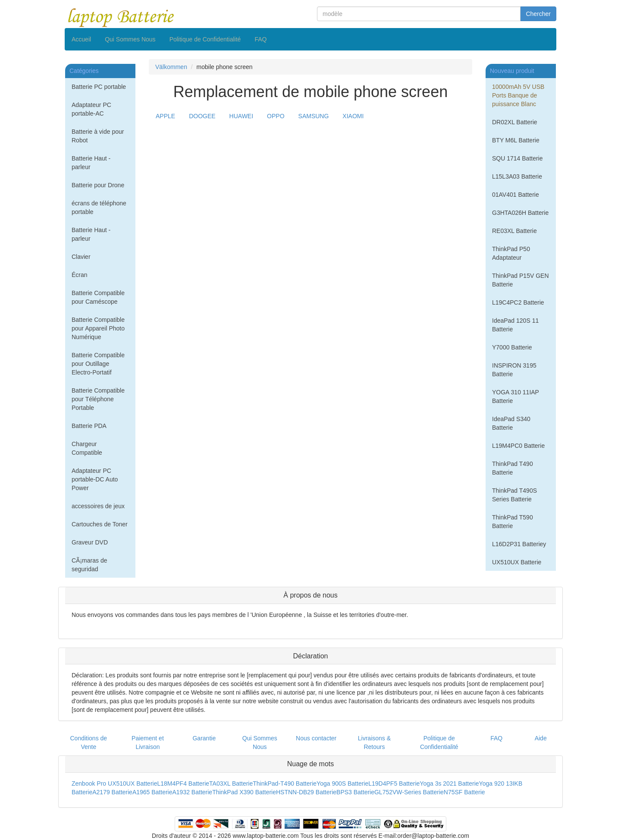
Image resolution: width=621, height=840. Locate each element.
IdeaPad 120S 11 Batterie (515, 325)
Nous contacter (316, 738)
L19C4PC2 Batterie (518, 302)
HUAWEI (241, 116)
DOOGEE (202, 116)
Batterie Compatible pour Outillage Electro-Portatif (98, 364)
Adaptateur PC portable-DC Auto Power (95, 479)
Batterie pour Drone (98, 185)
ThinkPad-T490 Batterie (285, 783)
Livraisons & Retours (374, 742)
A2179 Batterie (112, 792)
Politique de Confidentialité (205, 39)
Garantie (204, 738)
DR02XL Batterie (515, 122)
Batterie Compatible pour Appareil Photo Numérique (98, 328)
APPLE (165, 116)
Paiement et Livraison (148, 742)
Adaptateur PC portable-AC (91, 109)
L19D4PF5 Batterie (394, 783)
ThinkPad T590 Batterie (513, 522)
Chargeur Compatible (87, 448)
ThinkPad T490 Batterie (513, 468)
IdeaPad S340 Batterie (511, 423)
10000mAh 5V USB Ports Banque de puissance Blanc (518, 95)
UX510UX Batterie (517, 562)
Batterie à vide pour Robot (98, 136)
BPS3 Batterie (355, 792)
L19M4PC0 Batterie (518, 446)
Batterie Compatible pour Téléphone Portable (98, 399)
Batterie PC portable (99, 87)
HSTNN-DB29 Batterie (306, 792)
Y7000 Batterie (512, 347)
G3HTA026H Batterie (520, 213)
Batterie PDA (89, 426)
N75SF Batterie (464, 792)
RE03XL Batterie (514, 231)
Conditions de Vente (89, 742)
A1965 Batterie (152, 792)
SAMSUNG (314, 116)
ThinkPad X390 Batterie (244, 792)
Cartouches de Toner (100, 524)
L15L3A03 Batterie (517, 176)
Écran (80, 275)
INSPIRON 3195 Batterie (514, 370)
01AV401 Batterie (516, 195)
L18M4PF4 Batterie (183, 783)
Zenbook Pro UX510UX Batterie (114, 783)
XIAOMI (353, 116)
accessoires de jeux (98, 506)
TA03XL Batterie (231, 783)
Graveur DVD (90, 542)
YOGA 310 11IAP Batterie (516, 396)
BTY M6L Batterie (516, 140)
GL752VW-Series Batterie (409, 792)
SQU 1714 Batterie (517, 158)
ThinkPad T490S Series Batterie (514, 495)
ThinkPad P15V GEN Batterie (521, 280)
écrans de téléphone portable (99, 208)
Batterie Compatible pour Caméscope (98, 297)
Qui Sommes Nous (130, 39)
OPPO (276, 116)
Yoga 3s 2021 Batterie (449, 783)
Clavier (81, 257)
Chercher (538, 14)
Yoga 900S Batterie (342, 783)
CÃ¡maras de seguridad (89, 565)
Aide (541, 738)
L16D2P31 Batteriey (519, 544)
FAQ (260, 39)
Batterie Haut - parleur (91, 163)
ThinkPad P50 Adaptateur (511, 253)
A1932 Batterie (193, 792)
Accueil (81, 39)
